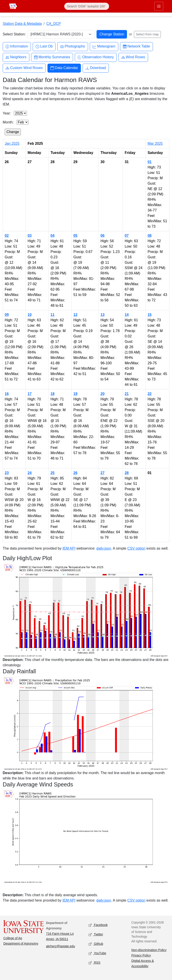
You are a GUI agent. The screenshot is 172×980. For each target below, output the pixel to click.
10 (30, 315)
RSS (95, 963)
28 (127, 473)
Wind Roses (133, 57)
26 (75, 473)
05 (75, 236)
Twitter (96, 934)
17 (30, 394)
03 (30, 236)
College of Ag (13, 938)
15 (150, 315)
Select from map (147, 34)
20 (103, 394)
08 (150, 236)
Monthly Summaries (52, 57)
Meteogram (104, 46)
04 (53, 236)
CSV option (136, 548)
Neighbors (16, 57)
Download (96, 68)
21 (127, 394)
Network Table (137, 46)
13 (103, 315)
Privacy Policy (141, 955)
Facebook (98, 925)
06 (103, 236)
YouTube (97, 953)
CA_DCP (54, 24)
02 (7, 236)
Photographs (73, 46)
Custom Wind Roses (24, 68)
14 (127, 315)
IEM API (69, 548)
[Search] (87, 6)
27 (103, 473)
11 (53, 315)
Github (96, 944)
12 (75, 315)
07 (127, 236)
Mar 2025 (155, 144)
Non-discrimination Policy (149, 950)
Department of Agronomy (21, 943)
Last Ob (44, 46)
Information (17, 46)
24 (30, 473)
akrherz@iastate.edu (61, 946)
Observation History (96, 57)
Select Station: (14, 34)
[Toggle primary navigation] (159, 6)
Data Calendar (64, 68)
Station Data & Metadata (22, 24)
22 (150, 394)
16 (7, 394)
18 (53, 394)
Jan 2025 (12, 144)
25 (53, 473)
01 (150, 162)
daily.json (104, 548)
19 (75, 394)
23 (7, 473)
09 (7, 315)
